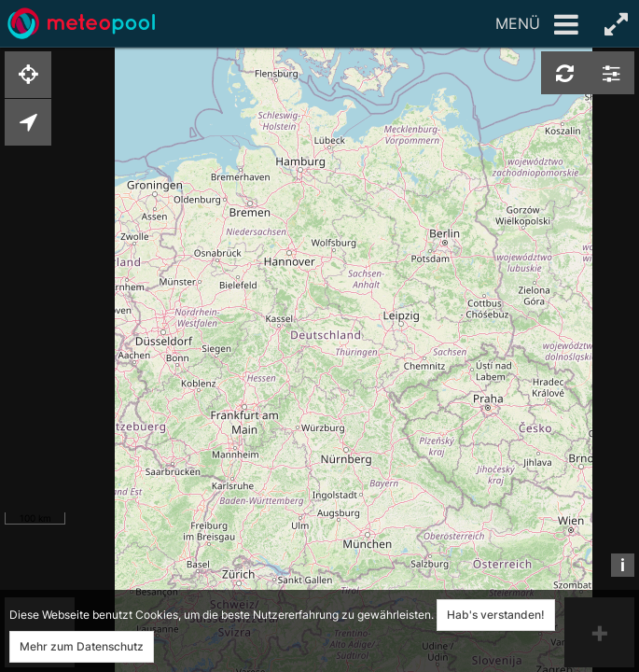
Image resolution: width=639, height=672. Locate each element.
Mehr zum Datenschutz (82, 646)
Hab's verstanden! (496, 615)
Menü (537, 25)
